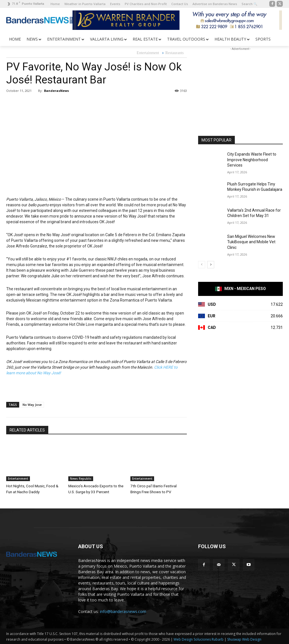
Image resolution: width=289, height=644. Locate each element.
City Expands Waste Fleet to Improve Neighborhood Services (252, 160)
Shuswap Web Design (244, 639)
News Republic (81, 479)
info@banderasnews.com (123, 611)
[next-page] (211, 265)
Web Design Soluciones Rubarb (199, 639)
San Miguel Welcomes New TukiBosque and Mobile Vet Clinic (251, 242)
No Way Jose (32, 405)
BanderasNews (56, 91)
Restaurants (175, 53)
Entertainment (148, 53)
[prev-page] (202, 265)
